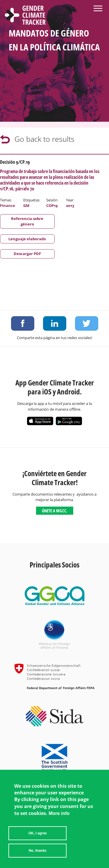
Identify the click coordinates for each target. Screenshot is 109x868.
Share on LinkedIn (55, 323)
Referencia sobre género (27, 221)
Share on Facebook (23, 323)
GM (26, 205)
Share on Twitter (87, 323)
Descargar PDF (27, 254)
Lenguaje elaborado (27, 239)
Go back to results (44, 139)
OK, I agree (38, 833)
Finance (8, 205)
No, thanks (38, 851)
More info (59, 813)
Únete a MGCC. (55, 511)
